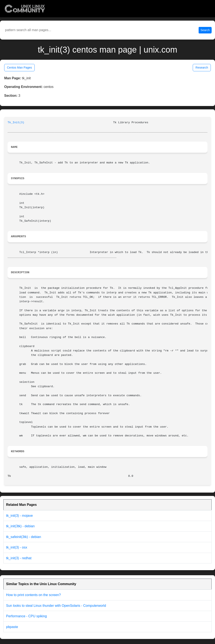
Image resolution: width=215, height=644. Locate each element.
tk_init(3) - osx (17, 547)
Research (202, 68)
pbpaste (12, 627)
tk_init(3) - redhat (19, 558)
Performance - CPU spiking (26, 616)
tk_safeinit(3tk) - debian (24, 537)
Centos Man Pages (19, 68)
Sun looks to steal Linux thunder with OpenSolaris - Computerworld (56, 606)
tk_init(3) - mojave (19, 516)
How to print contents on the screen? (33, 595)
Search (205, 30)
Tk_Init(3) (16, 123)
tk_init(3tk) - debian (20, 526)
